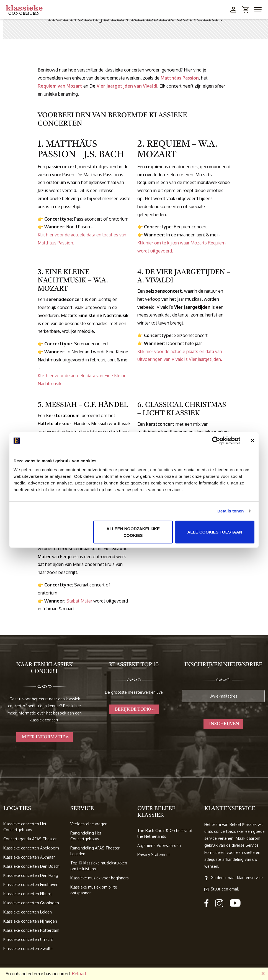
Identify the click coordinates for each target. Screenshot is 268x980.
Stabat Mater (79, 601)
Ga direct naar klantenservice (234, 878)
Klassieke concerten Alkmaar (29, 857)
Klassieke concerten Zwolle (28, 949)
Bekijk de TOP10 (133, 710)
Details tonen (230, 511)
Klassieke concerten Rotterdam (31, 930)
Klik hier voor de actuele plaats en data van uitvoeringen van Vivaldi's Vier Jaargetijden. (180, 355)
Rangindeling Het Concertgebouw (86, 836)
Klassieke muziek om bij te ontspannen (94, 890)
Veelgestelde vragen (89, 824)
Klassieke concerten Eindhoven (31, 885)
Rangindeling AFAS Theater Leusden (95, 851)
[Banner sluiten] (252, 441)
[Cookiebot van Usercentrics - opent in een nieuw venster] (216, 441)
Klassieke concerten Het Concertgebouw (25, 827)
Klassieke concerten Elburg (27, 894)
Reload (79, 974)
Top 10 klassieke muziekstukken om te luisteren (99, 866)
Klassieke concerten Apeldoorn (31, 848)
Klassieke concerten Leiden (28, 912)
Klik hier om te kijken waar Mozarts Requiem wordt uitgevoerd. (181, 247)
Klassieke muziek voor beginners (100, 878)
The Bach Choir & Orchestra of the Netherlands (165, 833)
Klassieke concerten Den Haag (31, 875)
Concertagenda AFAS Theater (30, 839)
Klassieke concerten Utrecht (28, 939)
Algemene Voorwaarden (159, 845)
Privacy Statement (154, 855)
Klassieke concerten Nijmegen (30, 921)
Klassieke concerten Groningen (31, 903)
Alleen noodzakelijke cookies (133, 532)
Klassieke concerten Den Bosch (31, 866)
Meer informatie (43, 737)
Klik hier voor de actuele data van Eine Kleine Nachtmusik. (82, 380)
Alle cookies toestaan (215, 532)
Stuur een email (222, 889)
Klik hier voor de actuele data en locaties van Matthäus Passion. (82, 239)
